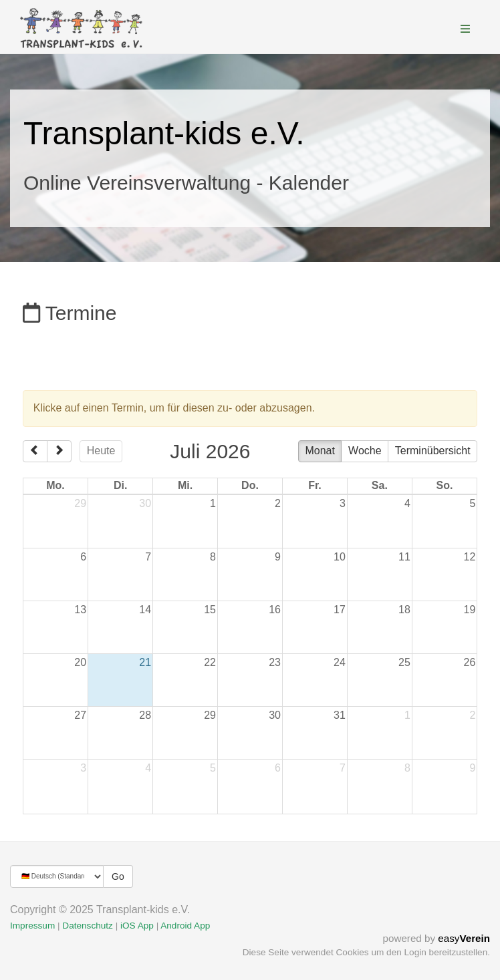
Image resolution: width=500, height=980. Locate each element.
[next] (59, 452)
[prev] (35, 452)
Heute (101, 451)
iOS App (137, 926)
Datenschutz (88, 926)
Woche (365, 451)
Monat (320, 451)
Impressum (32, 926)
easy (464, 938)
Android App (185, 926)
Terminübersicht (433, 451)
